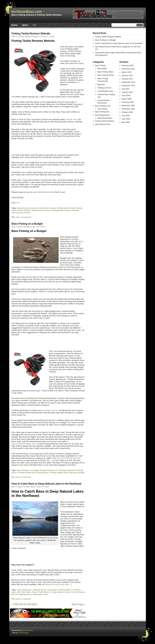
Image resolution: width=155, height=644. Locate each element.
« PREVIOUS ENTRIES (24, 604)
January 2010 (127, 92)
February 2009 (128, 102)
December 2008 (128, 106)
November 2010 (128, 86)
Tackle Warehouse (58, 379)
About (25, 25)
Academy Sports (51, 410)
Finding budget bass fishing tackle (33, 473)
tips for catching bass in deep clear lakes (30, 594)
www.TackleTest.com (42, 192)
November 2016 (128, 69)
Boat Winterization (105, 118)
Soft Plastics (103, 109)
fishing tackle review (66, 208)
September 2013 (129, 82)
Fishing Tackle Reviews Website (31, 33)
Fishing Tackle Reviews (28, 36)
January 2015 (127, 76)
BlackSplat (24, 633)
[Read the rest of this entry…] (59, 584)
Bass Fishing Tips (26, 487)
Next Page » (78, 604)
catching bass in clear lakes (45, 590)
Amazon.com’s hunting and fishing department (34, 398)
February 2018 (128, 66)
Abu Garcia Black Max (66, 458)
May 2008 (126, 122)
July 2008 (126, 116)
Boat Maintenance (103, 115)
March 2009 (127, 99)
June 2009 (126, 96)
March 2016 (127, 72)
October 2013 (127, 79)
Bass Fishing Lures (103, 106)
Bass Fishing (24, 227)
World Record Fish (103, 124)
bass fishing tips (24, 590)
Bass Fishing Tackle (106, 75)
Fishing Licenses (104, 88)
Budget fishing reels (49, 470)
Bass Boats (102, 69)
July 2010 (126, 89)
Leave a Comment (23, 217)
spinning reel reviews (21, 213)
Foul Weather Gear (105, 91)
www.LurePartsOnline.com (23, 444)
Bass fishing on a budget (28, 470)
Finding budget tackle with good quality (67, 473)
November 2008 (128, 109)
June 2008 (126, 119)
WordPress (28, 630)
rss (34, 25)
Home (14, 25)
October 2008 (127, 112)
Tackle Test (72, 119)
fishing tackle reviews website (65, 210)
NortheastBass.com (27, 12)
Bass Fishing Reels (105, 72)
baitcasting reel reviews (27, 208)
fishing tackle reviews (41, 210)
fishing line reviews (48, 208)
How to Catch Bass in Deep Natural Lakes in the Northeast (46, 484)
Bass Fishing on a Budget (27, 224)
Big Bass (101, 84)
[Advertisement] (46, 146)
